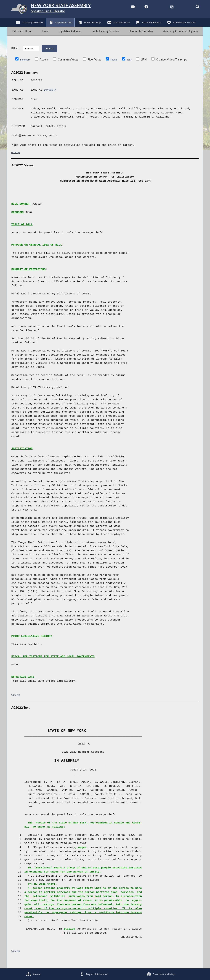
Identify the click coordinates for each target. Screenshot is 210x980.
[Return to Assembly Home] (57, 10)
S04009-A (50, 97)
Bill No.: (16, 54)
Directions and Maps (161, 974)
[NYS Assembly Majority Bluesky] (180, 8)
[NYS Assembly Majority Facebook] (141, 8)
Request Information (94, 974)
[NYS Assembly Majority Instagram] (167, 8)
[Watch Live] (127, 8)
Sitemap (34, 974)
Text (130, 66)
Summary (25, 66)
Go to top (16, 159)
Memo (115, 66)
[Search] (193, 8)
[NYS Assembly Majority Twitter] (154, 8)
